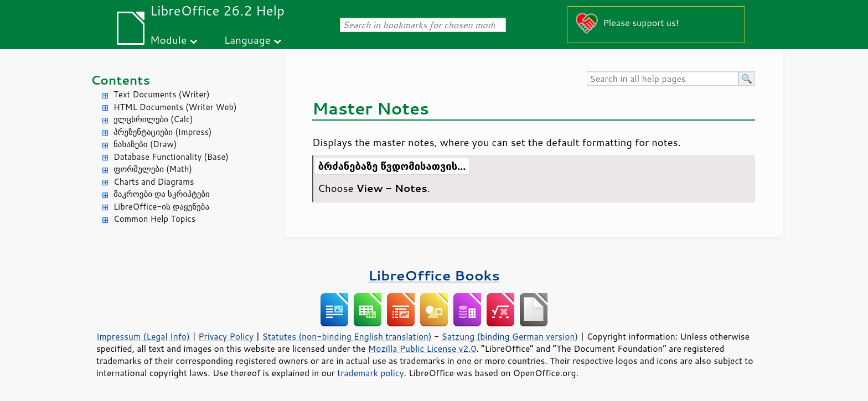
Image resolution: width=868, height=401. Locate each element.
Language (247, 40)
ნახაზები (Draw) (145, 144)
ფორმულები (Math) (153, 169)
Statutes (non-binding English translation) (347, 336)
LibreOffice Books (434, 275)
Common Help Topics (154, 219)
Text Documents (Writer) (162, 94)
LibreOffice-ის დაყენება (161, 207)
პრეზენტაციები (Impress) (163, 132)
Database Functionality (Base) (171, 157)
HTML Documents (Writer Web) (175, 107)
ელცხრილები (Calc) (153, 119)
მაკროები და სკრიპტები (162, 194)
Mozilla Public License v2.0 (422, 348)
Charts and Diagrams (154, 182)
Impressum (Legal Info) (143, 336)
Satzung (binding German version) (510, 336)
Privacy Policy (226, 336)
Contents (120, 80)
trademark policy (370, 373)
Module (168, 40)
